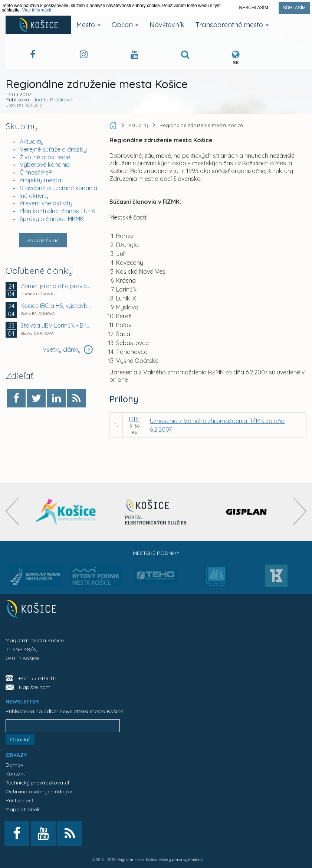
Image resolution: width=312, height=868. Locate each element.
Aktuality (32, 142)
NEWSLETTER (22, 702)
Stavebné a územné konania (58, 188)
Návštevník (167, 25)
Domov (14, 765)
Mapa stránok (23, 809)
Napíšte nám (35, 687)
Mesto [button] (88, 25)
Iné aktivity (34, 196)
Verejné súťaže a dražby (53, 149)
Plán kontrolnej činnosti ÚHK (58, 211)
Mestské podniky (156, 553)
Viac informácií (37, 10)
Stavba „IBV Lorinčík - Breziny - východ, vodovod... (56, 325)
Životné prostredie (45, 157)
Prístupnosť (19, 800)
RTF (134, 419)
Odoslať (20, 739)
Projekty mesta (40, 180)
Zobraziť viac (43, 240)
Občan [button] (125, 25)
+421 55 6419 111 (37, 678)
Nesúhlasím (254, 8)
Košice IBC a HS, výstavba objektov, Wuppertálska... (56, 306)
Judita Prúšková (53, 100)
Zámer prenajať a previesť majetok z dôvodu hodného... (56, 286)
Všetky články (68, 350)
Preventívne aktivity (46, 203)
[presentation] (12, 511)
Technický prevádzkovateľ (37, 783)
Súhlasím (294, 8)
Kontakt (15, 774)
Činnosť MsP (36, 172)
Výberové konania (45, 165)
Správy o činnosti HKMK (52, 219)
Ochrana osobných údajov (39, 791)
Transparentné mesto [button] (232, 25)
